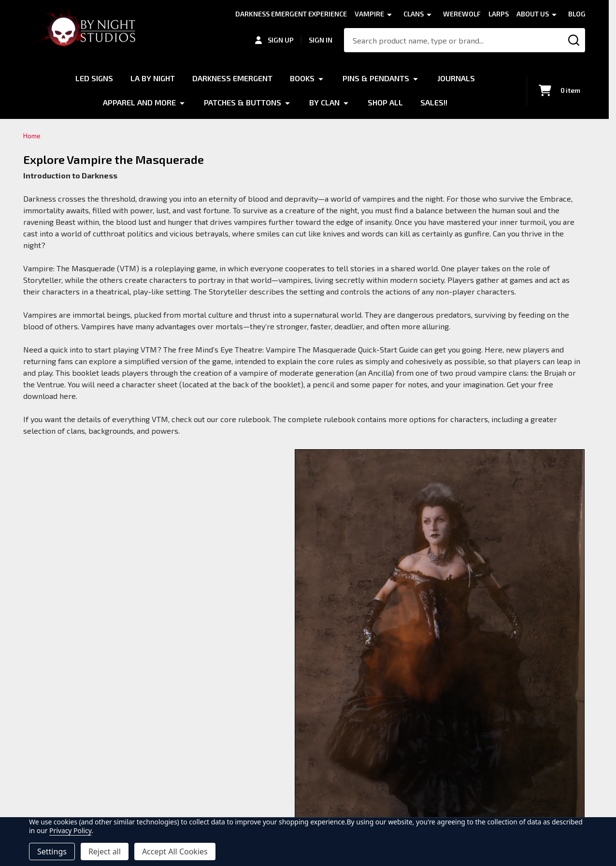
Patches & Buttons (243, 102)
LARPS (499, 14)
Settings (52, 851)
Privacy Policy (70, 830)
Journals (456, 78)
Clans (414, 14)
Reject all (105, 851)
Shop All (385, 102)
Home (32, 136)
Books (302, 78)
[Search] (574, 40)
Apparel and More (139, 102)
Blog (577, 14)
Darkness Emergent (232, 78)
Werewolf (462, 14)
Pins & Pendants (376, 78)
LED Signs (94, 78)
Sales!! (434, 102)
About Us (533, 14)
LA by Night (153, 78)
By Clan (324, 102)
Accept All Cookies (175, 851)
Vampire (369, 14)
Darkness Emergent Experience (291, 14)
